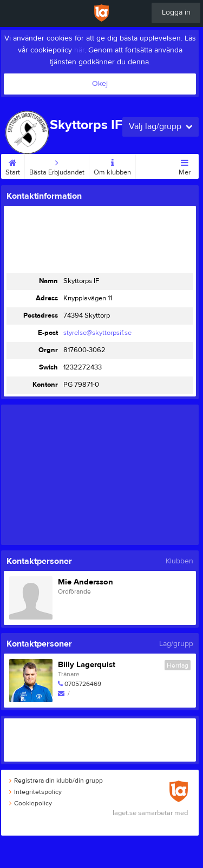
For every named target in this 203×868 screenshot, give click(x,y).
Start (13, 165)
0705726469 (83, 684)
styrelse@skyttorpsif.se (97, 333)
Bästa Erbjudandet (57, 165)
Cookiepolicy (31, 803)
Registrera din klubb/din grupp (56, 780)
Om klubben (112, 165)
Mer (185, 165)
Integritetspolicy (35, 792)
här (79, 50)
